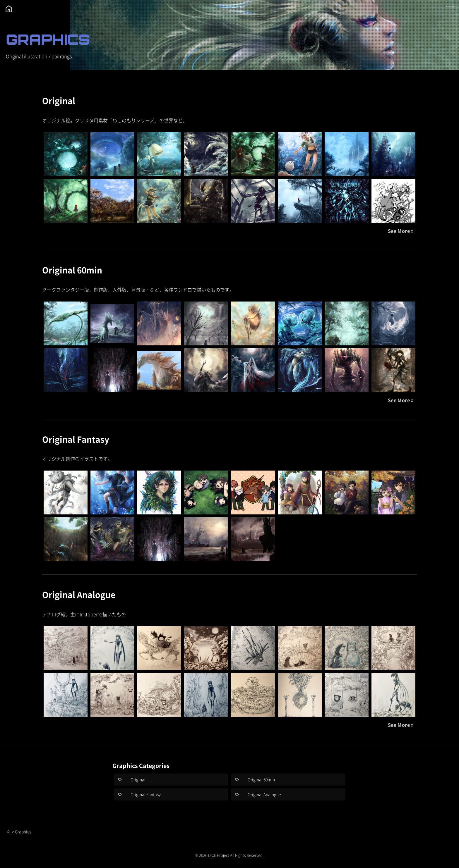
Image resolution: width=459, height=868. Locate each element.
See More (399, 231)
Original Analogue (79, 595)
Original (59, 101)
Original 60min (72, 270)
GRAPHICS (48, 39)
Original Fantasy (76, 439)
